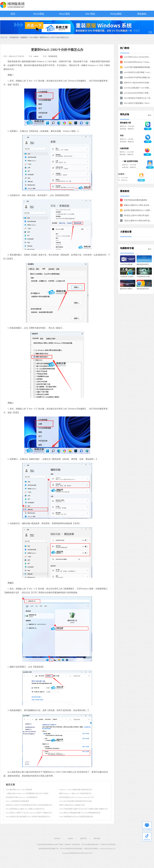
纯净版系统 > (15, 37)
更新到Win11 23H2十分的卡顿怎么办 (54, 37)
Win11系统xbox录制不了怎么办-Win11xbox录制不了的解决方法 (29, 813)
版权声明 (83, 838)
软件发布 (57, 838)
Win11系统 (64, 14)
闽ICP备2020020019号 (85, 853)
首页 (13, 14)
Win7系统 (90, 14)
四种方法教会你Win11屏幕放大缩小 (72, 805)
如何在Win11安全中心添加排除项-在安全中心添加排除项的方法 (29, 805)
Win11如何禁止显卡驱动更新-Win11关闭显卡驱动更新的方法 (28, 817)
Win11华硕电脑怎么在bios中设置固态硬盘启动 (76, 817)
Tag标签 (70, 838)
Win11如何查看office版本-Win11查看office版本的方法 (25, 809)
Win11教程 (34, 37)
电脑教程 (24, 37)
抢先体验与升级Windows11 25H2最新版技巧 (22, 797)
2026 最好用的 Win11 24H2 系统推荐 (19, 790)
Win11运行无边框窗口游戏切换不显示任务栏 (76, 801)
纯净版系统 (53, 56)
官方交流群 (147, 827)
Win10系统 (39, 14)
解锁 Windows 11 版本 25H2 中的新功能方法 (75, 793)
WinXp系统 (116, 14)
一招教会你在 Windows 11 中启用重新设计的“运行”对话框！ (28, 793)
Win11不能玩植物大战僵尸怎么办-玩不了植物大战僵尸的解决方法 (83, 809)
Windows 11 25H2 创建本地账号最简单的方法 (76, 790)
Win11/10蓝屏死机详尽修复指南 (17, 801)
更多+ (150, 115)
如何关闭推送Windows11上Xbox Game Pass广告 (76, 797)
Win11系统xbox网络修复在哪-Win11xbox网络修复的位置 (80, 813)
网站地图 (97, 838)
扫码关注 (147, 837)
